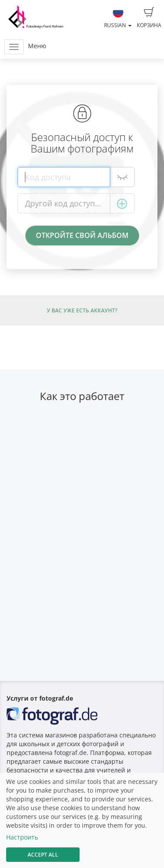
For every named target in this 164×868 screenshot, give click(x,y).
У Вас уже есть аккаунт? (82, 310)
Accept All (43, 855)
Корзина (149, 18)
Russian (118, 18)
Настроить (22, 837)
